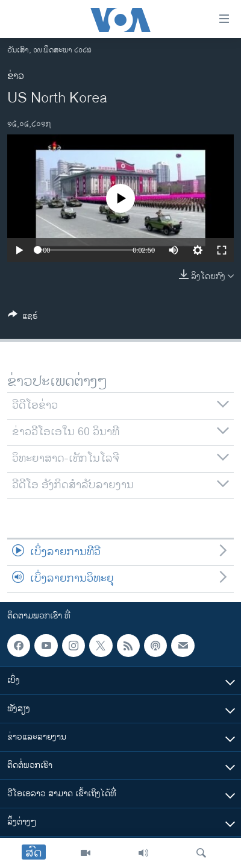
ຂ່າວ (16, 76)
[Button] (23, 318)
